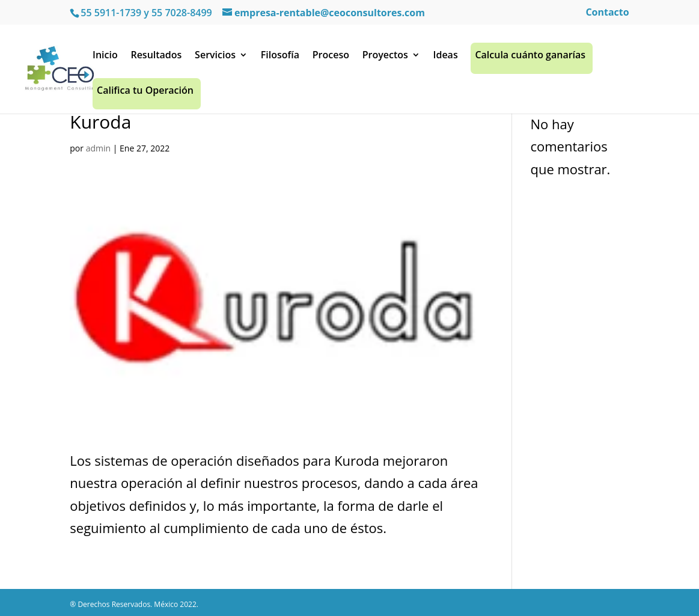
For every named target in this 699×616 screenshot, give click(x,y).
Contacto (607, 13)
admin (98, 148)
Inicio (105, 58)
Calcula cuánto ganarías (530, 58)
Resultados (156, 58)
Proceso (331, 58)
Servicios (215, 58)
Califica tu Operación (145, 93)
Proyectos (385, 58)
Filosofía (280, 58)
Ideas (446, 58)
